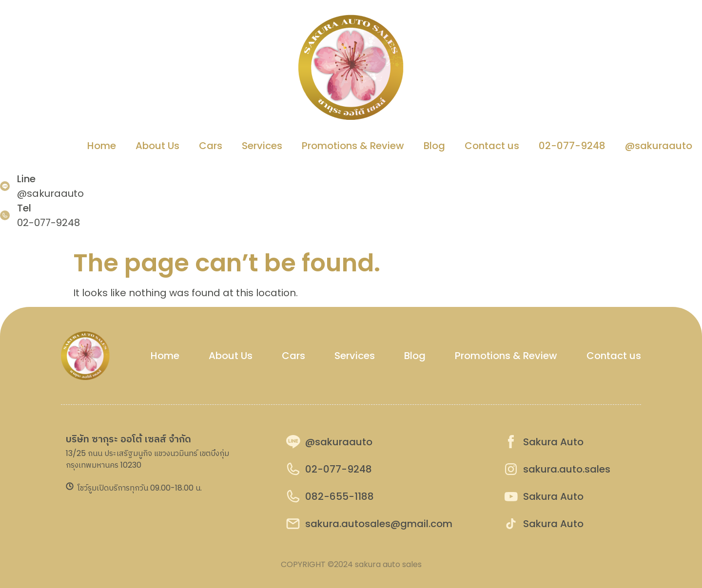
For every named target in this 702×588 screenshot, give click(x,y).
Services (262, 146)
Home (102, 146)
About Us (157, 146)
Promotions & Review (353, 146)
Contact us (492, 146)
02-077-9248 (572, 146)
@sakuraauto (659, 146)
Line (26, 179)
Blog (434, 146)
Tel (24, 208)
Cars (211, 146)
